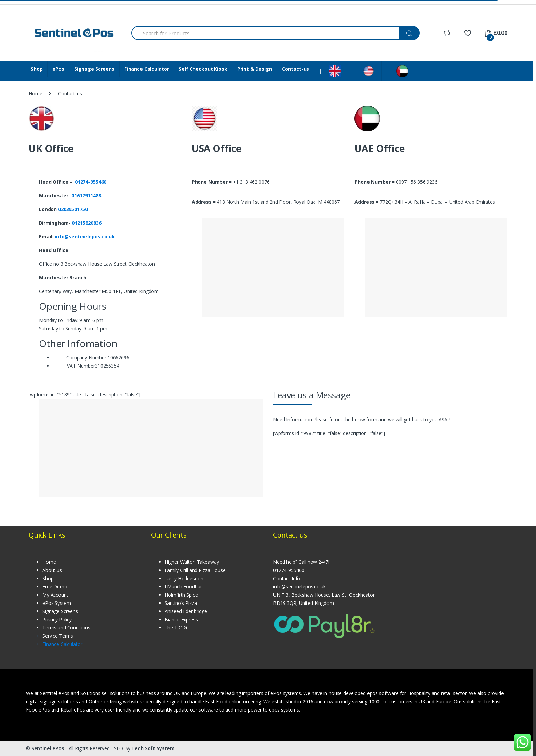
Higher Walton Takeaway (192, 562)
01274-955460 (289, 570)
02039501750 (73, 209)
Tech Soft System (153, 748)
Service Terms (58, 636)
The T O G (176, 628)
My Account (55, 595)
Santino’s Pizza (181, 603)
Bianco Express (181, 619)
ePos (58, 69)
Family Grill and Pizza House (195, 570)
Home (35, 94)
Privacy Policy (57, 619)
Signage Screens (94, 69)
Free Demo (55, 587)
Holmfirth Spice (181, 595)
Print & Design (255, 69)
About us (52, 570)
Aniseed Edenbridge (186, 611)
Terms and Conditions (66, 628)
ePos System (57, 603)
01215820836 (86, 223)
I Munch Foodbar (183, 587)
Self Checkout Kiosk (203, 69)
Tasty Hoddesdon (184, 578)
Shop (37, 69)
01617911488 (87, 195)
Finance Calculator (147, 69)
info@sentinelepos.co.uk (85, 236)
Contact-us (296, 69)
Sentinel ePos (49, 748)
